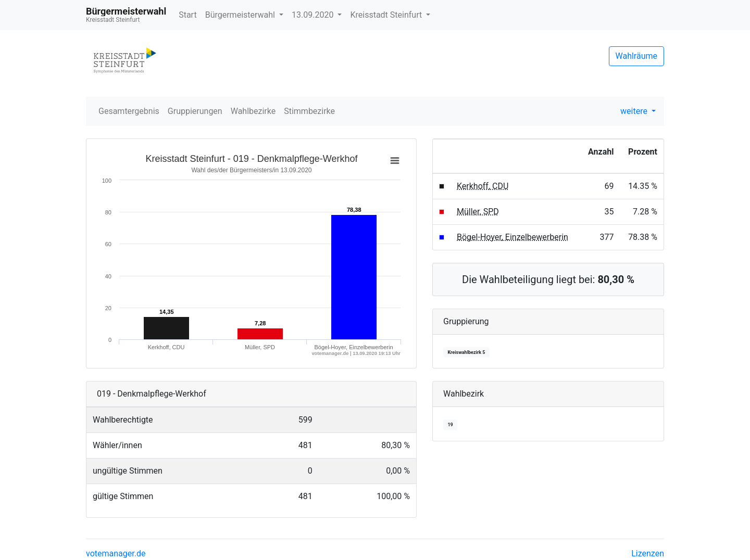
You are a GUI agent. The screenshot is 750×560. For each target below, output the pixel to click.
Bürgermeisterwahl (241, 15)
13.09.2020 (314, 15)
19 (450, 425)
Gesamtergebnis (129, 111)
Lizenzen (648, 553)
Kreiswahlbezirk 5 (466, 352)
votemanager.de (116, 553)
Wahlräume (637, 56)
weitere (635, 111)
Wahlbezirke (253, 111)
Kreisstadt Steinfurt (387, 15)
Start (187, 15)
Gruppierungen (195, 111)
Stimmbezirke (309, 111)
